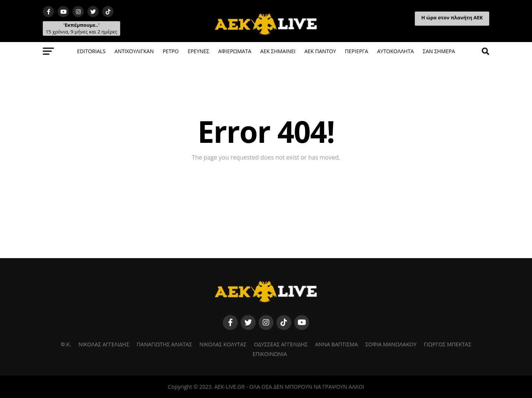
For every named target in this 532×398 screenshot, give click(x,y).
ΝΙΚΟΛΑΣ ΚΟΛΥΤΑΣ (223, 344)
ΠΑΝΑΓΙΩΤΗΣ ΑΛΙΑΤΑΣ (164, 344)
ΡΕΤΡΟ (171, 51)
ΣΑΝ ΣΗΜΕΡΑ (439, 51)
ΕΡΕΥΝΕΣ (198, 51)
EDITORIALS (91, 51)
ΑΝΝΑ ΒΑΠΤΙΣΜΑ (336, 344)
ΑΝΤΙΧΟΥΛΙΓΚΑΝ (134, 51)
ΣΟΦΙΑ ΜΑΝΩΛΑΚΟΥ (391, 344)
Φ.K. (66, 344)
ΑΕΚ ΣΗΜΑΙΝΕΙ (278, 51)
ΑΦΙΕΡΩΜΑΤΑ (235, 51)
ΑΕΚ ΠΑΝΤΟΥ (320, 51)
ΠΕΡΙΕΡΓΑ (357, 51)
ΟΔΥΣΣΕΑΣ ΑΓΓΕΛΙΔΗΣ (281, 344)
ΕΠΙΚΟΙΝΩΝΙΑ (270, 354)
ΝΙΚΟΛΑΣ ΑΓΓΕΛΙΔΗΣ (104, 344)
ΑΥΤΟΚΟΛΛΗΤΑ (396, 51)
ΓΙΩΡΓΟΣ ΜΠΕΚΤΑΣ (448, 344)
